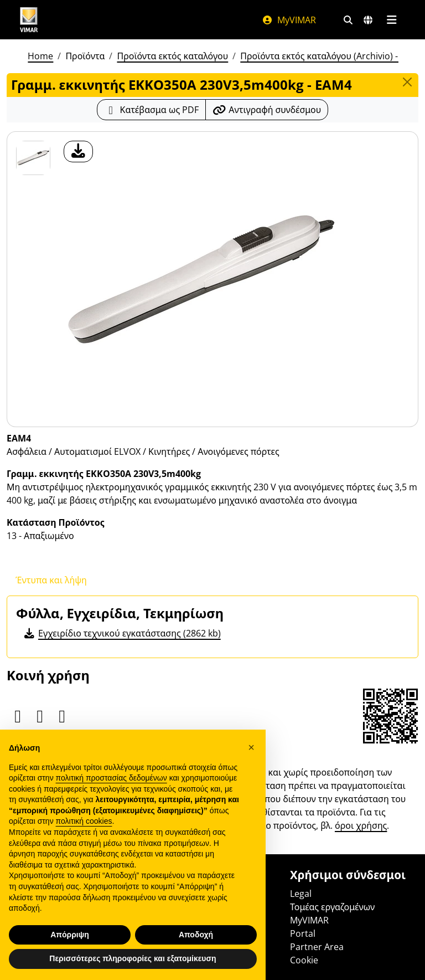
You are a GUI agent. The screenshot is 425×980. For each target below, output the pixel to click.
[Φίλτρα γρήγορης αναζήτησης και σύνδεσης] (348, 20)
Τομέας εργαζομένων (332, 907)
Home (40, 56)
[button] (251, 747)
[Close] (407, 82)
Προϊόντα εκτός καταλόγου (172, 56)
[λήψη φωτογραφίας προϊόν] (78, 152)
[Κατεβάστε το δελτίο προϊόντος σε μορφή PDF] (152, 110)
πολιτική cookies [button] (84, 821)
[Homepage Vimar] (29, 20)
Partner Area (317, 947)
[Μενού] (392, 20)
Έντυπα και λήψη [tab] (51, 580)
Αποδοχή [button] (196, 935)
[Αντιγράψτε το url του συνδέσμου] (267, 110)
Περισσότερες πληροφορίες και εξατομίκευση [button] (133, 958)
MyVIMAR (289, 20)
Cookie (304, 960)
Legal (301, 894)
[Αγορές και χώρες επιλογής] (368, 20)
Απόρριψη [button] (70, 935)
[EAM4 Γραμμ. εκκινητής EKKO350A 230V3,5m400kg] (33, 158)
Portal (303, 933)
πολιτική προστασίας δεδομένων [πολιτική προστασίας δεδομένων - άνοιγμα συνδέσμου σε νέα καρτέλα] (112, 778)
